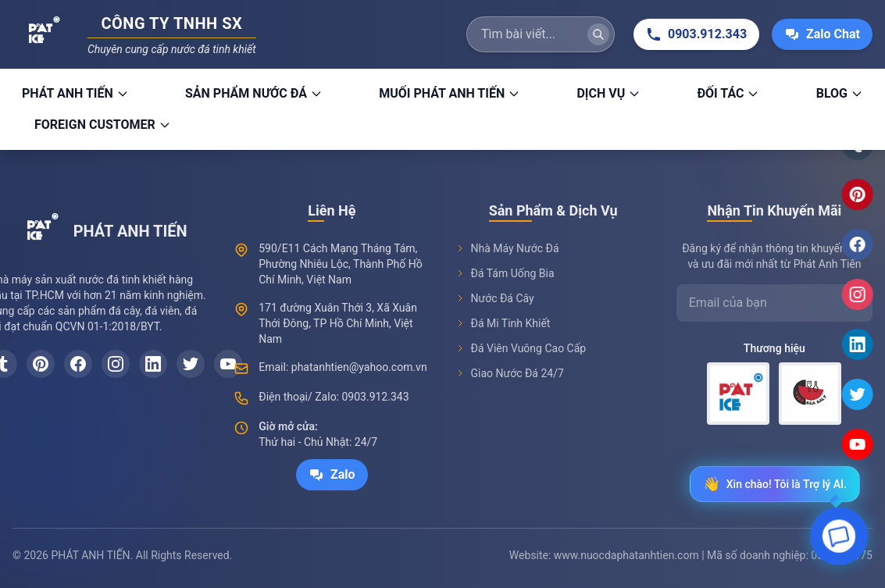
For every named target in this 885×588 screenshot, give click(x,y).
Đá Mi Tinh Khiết (503, 325)
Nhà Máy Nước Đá (507, 250)
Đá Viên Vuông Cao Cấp (521, 350)
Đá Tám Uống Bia (505, 275)
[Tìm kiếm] (598, 34)
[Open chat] (839, 539)
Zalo (332, 475)
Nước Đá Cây (495, 300)
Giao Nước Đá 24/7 (510, 375)
